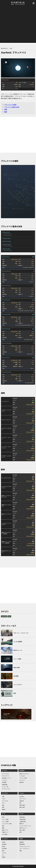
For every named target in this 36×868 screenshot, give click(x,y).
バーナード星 (24, 192)
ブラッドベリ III (6, 241)
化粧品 (32, 497)
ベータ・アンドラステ (12, 176)
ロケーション (23, 799)
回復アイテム (5, 830)
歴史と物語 (22, 807)
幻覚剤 (32, 448)
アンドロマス (32, 182)
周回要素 (22, 842)
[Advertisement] (18, 25)
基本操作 (22, 782)
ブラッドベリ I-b (7, 235)
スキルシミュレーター (25, 846)
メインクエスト (6, 774)
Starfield (4, 616)
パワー (4, 803)
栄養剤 (32, 458)
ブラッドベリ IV (6, 244)
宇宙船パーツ (5, 832)
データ (4, 814)
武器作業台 (22, 817)
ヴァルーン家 (5, 787)
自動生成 (22, 801)
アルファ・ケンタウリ (29, 195)
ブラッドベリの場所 (10, 105)
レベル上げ (22, 776)
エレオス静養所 (18, 642)
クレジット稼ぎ (23, 778)
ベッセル (19, 185)
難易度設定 (22, 844)
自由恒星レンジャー (7, 778)
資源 (3, 826)
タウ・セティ (14, 193)
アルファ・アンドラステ (11, 174)
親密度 (4, 809)
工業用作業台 (23, 821)
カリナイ (11, 178)
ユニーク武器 (5, 819)
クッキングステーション (25, 826)
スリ (3, 855)
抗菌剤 (32, 430)
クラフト (22, 814)
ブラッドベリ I (6, 232)
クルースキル (5, 801)
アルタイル (24, 187)
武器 (3, 817)
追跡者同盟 (5, 784)
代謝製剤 (32, 506)
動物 (6, 112)
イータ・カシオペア (15, 180)
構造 (33, 402)
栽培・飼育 (22, 830)
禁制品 (4, 857)
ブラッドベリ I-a (7, 234)
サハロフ (26, 202)
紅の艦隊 (4, 782)
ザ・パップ (22, 201)
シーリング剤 (31, 543)
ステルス (4, 853)
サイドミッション (6, 789)
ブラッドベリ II (6, 238)
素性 (3, 805)
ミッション (5, 770)
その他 (21, 839)
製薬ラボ (22, 824)
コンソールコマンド (24, 849)
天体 (9, 616)
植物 (6, 109)
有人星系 (22, 796)
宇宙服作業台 (23, 819)
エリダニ (6, 208)
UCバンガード (6, 776)
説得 (3, 851)
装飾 (33, 525)
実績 (21, 851)
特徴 (3, 807)
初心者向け (22, 770)
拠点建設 (4, 844)
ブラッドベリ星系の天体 (12, 107)
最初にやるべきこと (24, 774)
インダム (28, 199)
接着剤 (32, 516)
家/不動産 (4, 849)
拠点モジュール (23, 828)
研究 (21, 832)
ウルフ (30, 194)
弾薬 (3, 828)
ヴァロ (26, 189)
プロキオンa (17, 196)
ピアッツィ (21, 186)
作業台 (4, 846)
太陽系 (21, 194)
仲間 (3, 796)
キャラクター (5, 793)
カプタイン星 (13, 204)
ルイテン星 (15, 195)
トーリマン (27, 196)
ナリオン (26, 190)
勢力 (21, 803)
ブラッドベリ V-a (8, 250)
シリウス (20, 199)
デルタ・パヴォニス (19, 209)
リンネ (29, 201)
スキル (4, 799)
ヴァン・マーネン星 (14, 191)
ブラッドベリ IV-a (8, 246)
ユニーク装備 (5, 821)
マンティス (22, 780)
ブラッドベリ (14, 259)
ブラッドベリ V (6, 249)
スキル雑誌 (5, 834)
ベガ (26, 180)
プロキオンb (18, 198)
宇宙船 (4, 842)
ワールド (22, 793)
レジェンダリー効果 (7, 824)
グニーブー (30, 198)
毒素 (33, 421)
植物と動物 (22, 805)
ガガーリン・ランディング (21, 633)
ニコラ (29, 186)
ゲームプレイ (5, 839)
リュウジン (5, 780)
